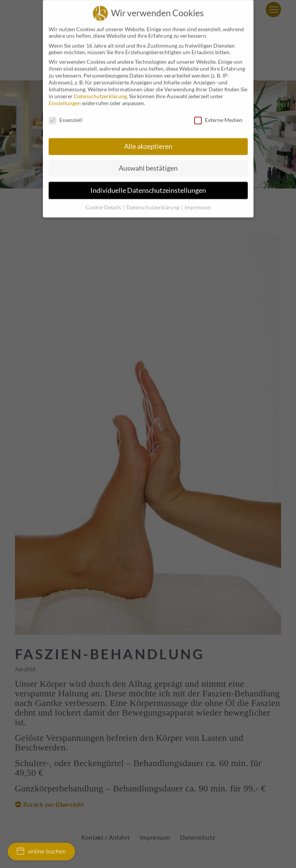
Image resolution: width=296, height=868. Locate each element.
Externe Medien (218, 113)
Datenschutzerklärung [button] (153, 200)
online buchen (41, 852)
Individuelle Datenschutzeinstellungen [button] (148, 183)
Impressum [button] (198, 200)
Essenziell (65, 113)
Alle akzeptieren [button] (148, 139)
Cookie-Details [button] (104, 200)
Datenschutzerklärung (100, 89)
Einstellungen (65, 96)
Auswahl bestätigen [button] (148, 161)
